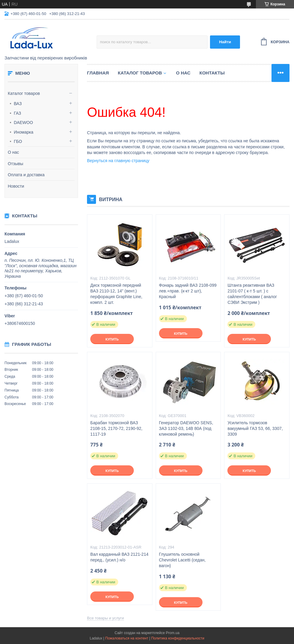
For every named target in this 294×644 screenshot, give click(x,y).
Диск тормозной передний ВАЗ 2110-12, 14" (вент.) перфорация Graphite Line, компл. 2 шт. (116, 294)
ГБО (18, 141)
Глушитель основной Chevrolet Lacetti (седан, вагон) (182, 560)
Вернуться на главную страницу (118, 161)
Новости (16, 186)
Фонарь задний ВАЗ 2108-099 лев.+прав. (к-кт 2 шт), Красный (188, 291)
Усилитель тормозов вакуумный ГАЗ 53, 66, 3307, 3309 (255, 428)
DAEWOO (23, 122)
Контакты (212, 73)
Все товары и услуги (105, 618)
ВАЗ (18, 104)
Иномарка (24, 132)
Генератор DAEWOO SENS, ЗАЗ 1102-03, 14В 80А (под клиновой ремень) (186, 428)
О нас (13, 152)
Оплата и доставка (26, 175)
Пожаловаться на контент (127, 638)
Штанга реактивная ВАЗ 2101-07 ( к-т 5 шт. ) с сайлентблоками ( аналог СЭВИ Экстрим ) (252, 294)
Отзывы (15, 164)
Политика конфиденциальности (178, 638)
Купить (112, 339)
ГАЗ (17, 113)
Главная (98, 73)
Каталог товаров (24, 93)
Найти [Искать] (225, 42)
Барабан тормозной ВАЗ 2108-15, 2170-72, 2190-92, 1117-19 (116, 428)
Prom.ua (173, 633)
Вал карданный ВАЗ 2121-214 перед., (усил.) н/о (119, 557)
